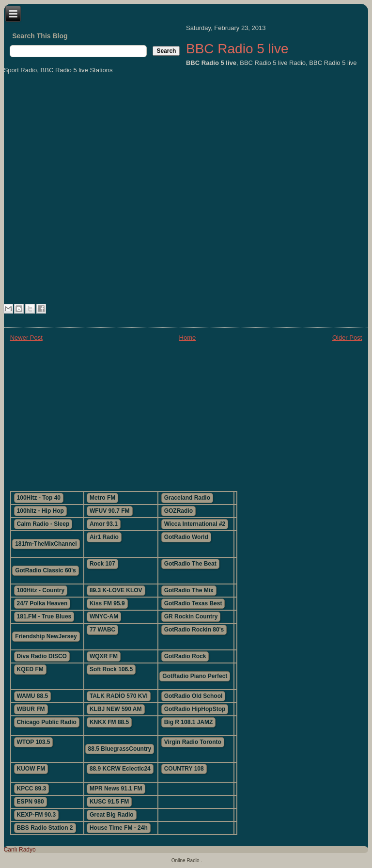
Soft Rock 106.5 (111, 669)
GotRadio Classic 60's (46, 570)
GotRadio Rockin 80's (194, 630)
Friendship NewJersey (46, 636)
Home (188, 338)
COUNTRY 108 (184, 769)
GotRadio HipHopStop (195, 709)
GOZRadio (178, 511)
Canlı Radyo (20, 850)
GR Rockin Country (191, 616)
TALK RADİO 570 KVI (119, 696)
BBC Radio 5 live (237, 49)
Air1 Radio (104, 537)
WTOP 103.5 (34, 742)
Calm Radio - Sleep (43, 524)
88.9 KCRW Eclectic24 (120, 769)
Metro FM (102, 498)
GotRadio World (186, 537)
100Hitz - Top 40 (39, 498)
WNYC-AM (104, 616)
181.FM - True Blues (44, 616)
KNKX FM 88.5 (109, 722)
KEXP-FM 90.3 (37, 815)
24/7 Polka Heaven (42, 603)
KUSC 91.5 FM (109, 802)
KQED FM (30, 669)
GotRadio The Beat (190, 564)
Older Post (347, 338)
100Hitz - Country (41, 590)
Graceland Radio (187, 498)
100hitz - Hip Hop (40, 511)
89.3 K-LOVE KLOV (116, 590)
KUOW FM (31, 769)
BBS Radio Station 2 (45, 828)
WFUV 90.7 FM (110, 511)
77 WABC (102, 630)
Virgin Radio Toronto (193, 742)
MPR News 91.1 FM (116, 789)
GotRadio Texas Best (193, 603)
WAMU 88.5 (33, 696)
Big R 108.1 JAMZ (189, 722)
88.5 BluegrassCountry (120, 749)
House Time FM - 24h (119, 828)
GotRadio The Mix (189, 590)
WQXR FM (104, 656)
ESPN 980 (31, 802)
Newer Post (26, 338)
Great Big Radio (112, 815)
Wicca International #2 (195, 524)
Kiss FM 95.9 (107, 603)
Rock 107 (102, 564)
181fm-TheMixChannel (46, 544)
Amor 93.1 (104, 524)
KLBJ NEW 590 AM (116, 709)
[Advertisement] (186, 415)
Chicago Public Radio (47, 722)
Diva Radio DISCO (42, 656)
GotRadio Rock (185, 656)
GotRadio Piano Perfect (195, 676)
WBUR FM (31, 709)
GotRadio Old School (194, 696)
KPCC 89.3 (32, 789)
